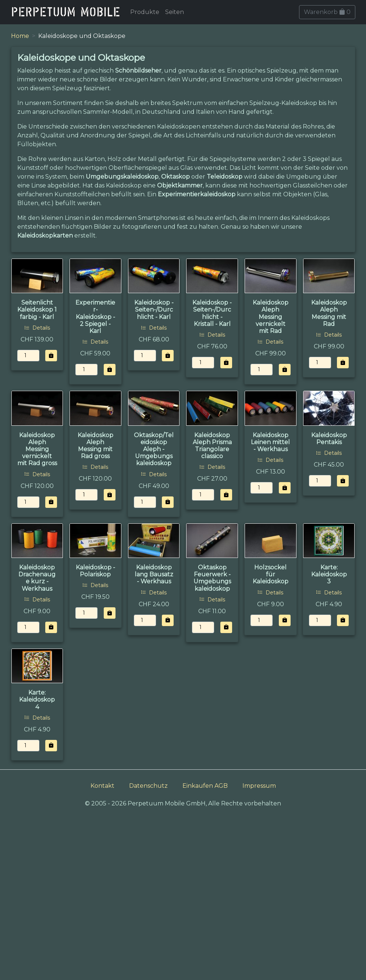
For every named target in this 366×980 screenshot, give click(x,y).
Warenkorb (327, 12)
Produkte (145, 12)
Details (37, 328)
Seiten (175, 12)
